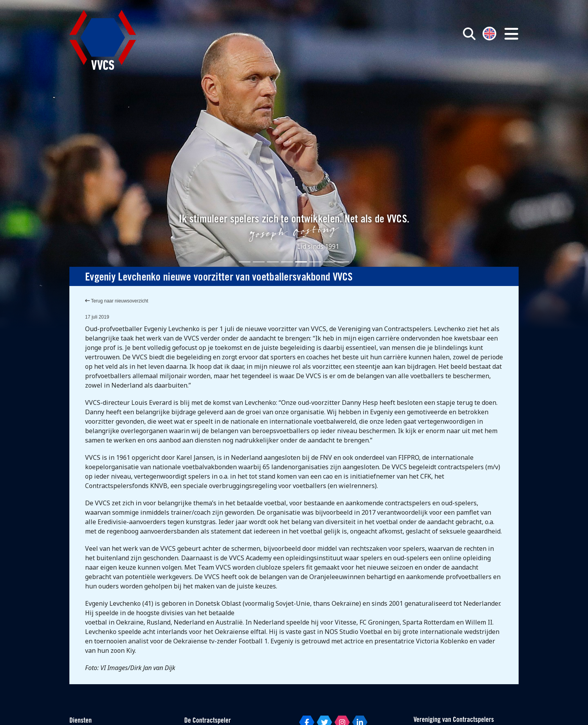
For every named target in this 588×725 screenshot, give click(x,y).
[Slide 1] (245, 262)
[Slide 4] (287, 262)
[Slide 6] (315, 262)
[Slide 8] (343, 262)
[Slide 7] (329, 262)
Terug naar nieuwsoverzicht (117, 301)
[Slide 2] (259, 262)
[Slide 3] (273, 262)
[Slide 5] (301, 262)
